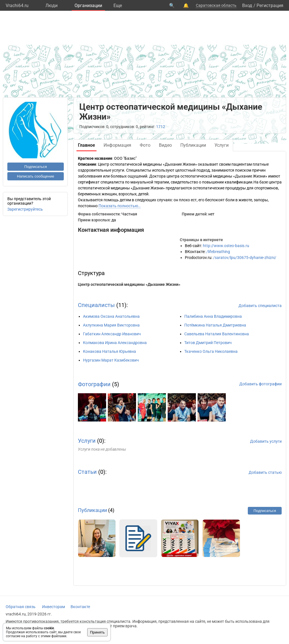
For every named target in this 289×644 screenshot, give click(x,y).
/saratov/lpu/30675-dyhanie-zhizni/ (245, 258)
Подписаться (36, 167)
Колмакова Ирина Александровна (115, 343)
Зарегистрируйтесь (25, 209)
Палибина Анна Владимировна (213, 316)
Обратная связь (21, 607)
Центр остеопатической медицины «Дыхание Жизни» (129, 284)
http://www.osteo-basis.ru (226, 246)
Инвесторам (53, 607)
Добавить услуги (266, 441)
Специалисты (96, 305)
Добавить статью (265, 472)
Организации (88, 6)
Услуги (87, 441)
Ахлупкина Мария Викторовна (111, 325)
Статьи (87, 472)
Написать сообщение (36, 176)
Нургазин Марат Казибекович (111, 360)
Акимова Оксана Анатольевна (111, 316)
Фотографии (94, 384)
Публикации (92, 510)
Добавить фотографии (260, 384)
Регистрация (270, 6)
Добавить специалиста (260, 306)
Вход (247, 6)
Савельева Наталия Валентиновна (217, 334)
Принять (97, 632)
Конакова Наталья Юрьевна (110, 351)
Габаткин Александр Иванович (112, 334)
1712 (161, 127)
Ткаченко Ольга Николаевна (211, 351)
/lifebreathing (218, 252)
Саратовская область (216, 5)
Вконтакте (80, 607)
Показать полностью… (120, 206)
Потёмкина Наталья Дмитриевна (215, 325)
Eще (118, 6)
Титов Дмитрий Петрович (208, 343)
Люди (52, 6)
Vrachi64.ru (17, 6)
